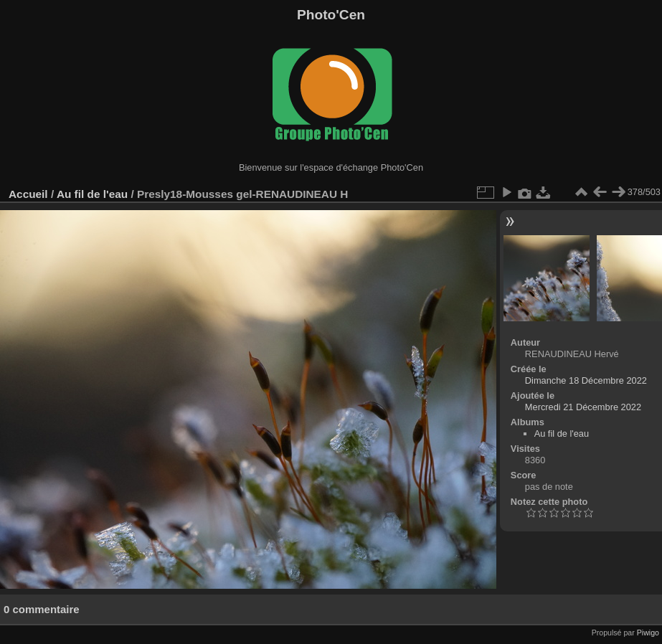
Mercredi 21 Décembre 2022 (583, 407)
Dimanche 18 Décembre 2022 (586, 380)
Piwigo (648, 633)
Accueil (28, 194)
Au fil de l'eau (94, 194)
